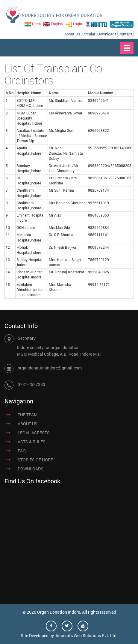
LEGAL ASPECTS (34, 433)
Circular (89, 34)
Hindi (33, 24)
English (53, 24)
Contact (125, 34)
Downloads (107, 34)
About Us (72, 34)
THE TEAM (28, 415)
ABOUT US (28, 424)
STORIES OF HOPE (35, 460)
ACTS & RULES (32, 442)
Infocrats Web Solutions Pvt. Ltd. (87, 635)
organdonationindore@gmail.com (50, 368)
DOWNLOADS (31, 469)
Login (74, 24)
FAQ (22, 451)
